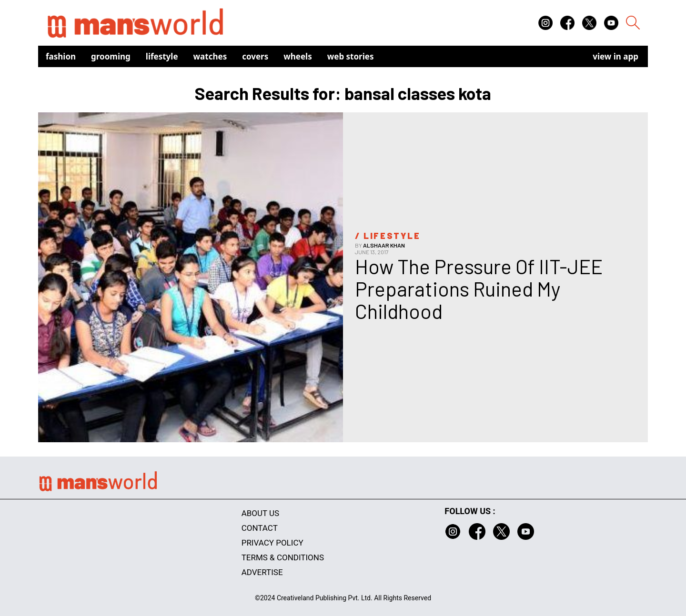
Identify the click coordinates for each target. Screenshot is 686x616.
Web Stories (351, 56)
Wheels (298, 56)
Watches (210, 56)
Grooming (111, 56)
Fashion (61, 56)
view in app (615, 56)
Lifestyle (162, 56)
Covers (255, 56)
